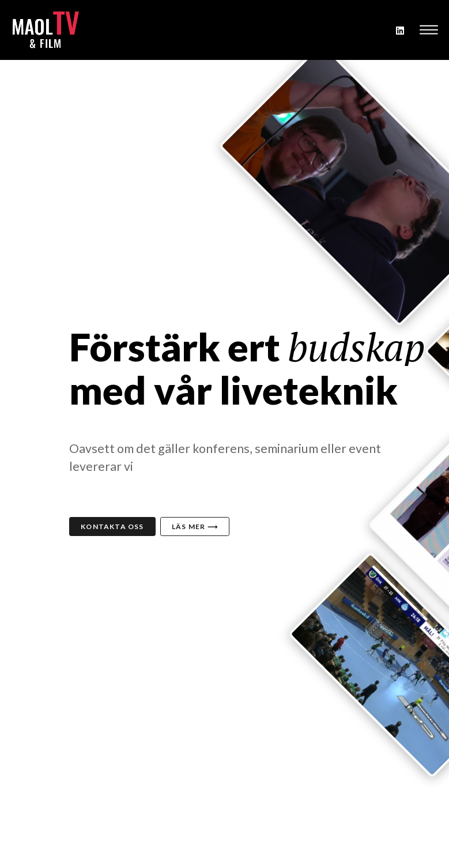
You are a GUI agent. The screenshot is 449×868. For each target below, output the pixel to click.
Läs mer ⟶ (195, 527)
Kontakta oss (112, 527)
